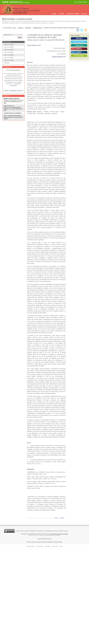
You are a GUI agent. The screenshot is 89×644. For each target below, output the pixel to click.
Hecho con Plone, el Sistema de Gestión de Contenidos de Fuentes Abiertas (44, 542)
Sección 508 (54, 546)
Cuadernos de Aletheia (73, 14)
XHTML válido (40, 546)
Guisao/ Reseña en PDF (34, 45)
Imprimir (62, 518)
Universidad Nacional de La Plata (59, 534)
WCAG (61, 546)
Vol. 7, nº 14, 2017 (9, 52)
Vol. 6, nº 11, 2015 (9, 60)
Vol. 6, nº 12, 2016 (9, 58)
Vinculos (62, 14)
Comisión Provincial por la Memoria (13, 113)
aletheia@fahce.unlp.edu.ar (16, 91)
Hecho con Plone (31, 546)
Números (21, 28)
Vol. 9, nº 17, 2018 (9, 45)
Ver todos (7, 63)
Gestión (85, 2)
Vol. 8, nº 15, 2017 (9, 50)
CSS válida (47, 546)
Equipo (55, 14)
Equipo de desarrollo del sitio (45, 539)
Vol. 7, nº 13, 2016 (9, 55)
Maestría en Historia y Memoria (11, 99)
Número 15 (28, 28)
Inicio (76, 2)
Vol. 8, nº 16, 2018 (9, 47)
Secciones (84, 14)
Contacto (80, 2)
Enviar (56, 518)
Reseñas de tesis (37, 28)
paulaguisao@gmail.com (59, 57)
